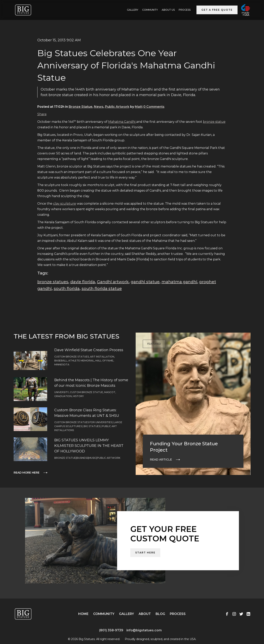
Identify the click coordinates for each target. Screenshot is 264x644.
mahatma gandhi (179, 282)
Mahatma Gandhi (122, 122)
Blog (160, 614)
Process (185, 10)
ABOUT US (168, 10)
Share (42, 114)
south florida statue (102, 288)
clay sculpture (65, 204)
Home (83, 614)
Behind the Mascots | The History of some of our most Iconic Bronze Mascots (91, 383)
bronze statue (214, 122)
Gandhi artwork (113, 282)
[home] (23, 10)
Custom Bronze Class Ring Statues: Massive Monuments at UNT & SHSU (87, 413)
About (145, 614)
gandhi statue (145, 282)
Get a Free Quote (217, 10)
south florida (67, 288)
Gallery (126, 614)
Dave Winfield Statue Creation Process (89, 350)
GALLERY (133, 10)
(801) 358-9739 (111, 630)
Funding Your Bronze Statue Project (184, 447)
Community (150, 10)
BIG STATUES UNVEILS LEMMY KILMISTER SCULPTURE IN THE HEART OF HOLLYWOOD (89, 446)
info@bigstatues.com (144, 630)
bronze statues (53, 282)
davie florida (83, 282)
